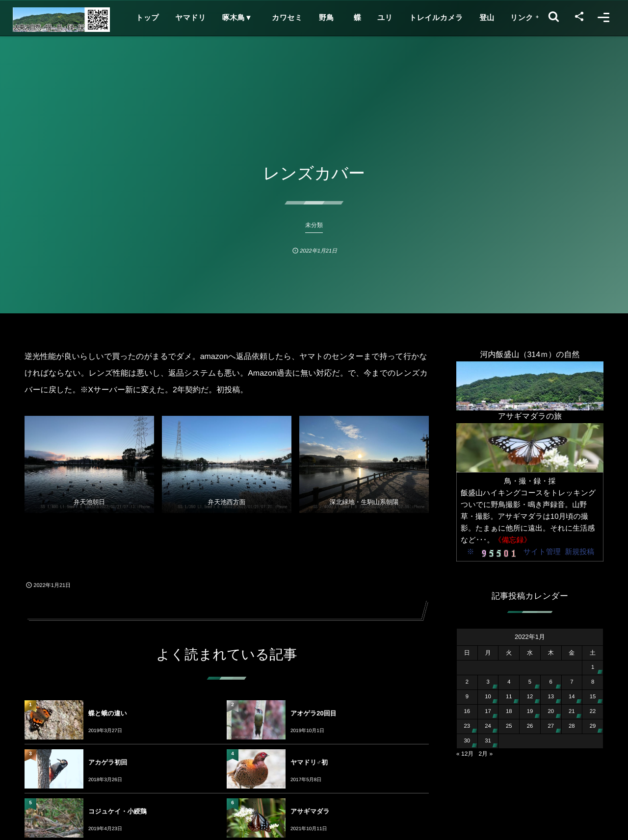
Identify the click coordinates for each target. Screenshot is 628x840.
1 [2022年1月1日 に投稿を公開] (593, 667)
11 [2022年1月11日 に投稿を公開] (509, 697)
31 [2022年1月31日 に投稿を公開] (488, 741)
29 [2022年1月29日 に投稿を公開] (593, 726)
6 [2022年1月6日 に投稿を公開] (551, 682)
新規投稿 (579, 552)
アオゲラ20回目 (314, 713)
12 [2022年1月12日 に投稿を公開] (530, 697)
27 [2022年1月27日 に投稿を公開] (551, 726)
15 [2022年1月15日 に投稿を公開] (593, 697)
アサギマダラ (310, 811)
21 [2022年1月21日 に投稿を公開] (572, 712)
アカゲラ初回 (108, 762)
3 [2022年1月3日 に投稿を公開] (488, 682)
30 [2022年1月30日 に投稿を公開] (467, 741)
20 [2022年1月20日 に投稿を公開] (551, 712)
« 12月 (465, 754)
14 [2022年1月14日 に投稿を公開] (572, 697)
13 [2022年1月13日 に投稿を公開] (551, 697)
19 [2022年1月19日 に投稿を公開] (530, 712)
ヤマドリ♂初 (309, 762)
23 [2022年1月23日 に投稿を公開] (467, 726)
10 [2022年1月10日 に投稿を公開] (488, 697)
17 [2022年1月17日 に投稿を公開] (488, 712)
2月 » (485, 754)
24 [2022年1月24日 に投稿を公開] (488, 726)
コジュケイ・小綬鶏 (118, 811)
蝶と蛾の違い (108, 713)
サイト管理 (542, 552)
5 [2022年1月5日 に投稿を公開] (530, 682)
